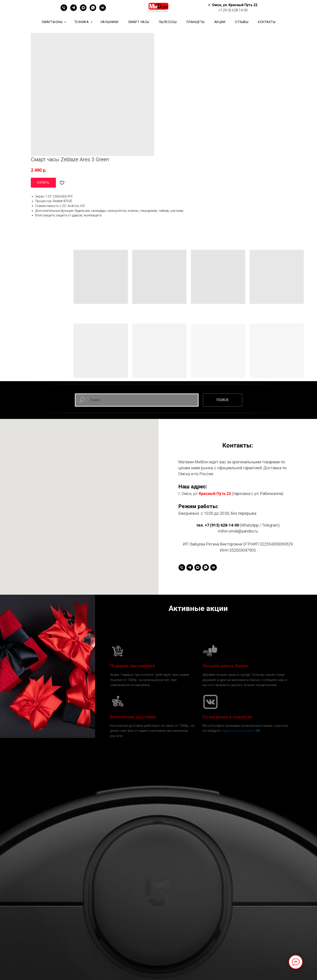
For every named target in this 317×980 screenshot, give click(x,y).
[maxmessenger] (83, 10)
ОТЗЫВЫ (242, 22)
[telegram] (74, 10)
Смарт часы (139, 22)
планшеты (196, 22)
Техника (82, 22)
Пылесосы (168, 22)
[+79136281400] (64, 10)
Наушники (110, 22)
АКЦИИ (220, 22)
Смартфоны (52, 22)
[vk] (103, 10)
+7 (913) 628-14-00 (222, 525)
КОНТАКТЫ (267, 22)
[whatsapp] (93, 10)
